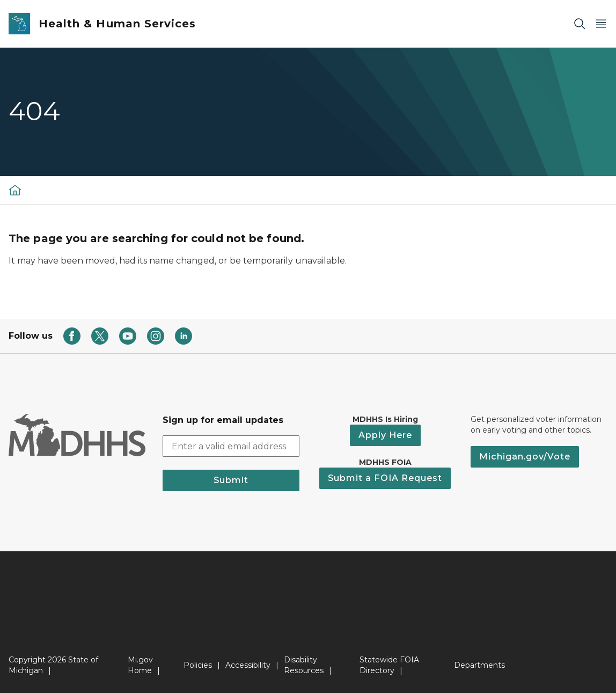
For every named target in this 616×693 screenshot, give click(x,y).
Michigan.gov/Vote (525, 457)
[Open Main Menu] (601, 24)
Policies (198, 665)
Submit (231, 480)
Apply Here (385, 435)
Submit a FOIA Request (385, 478)
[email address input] (231, 446)
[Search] (580, 24)
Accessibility (248, 665)
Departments (479, 665)
